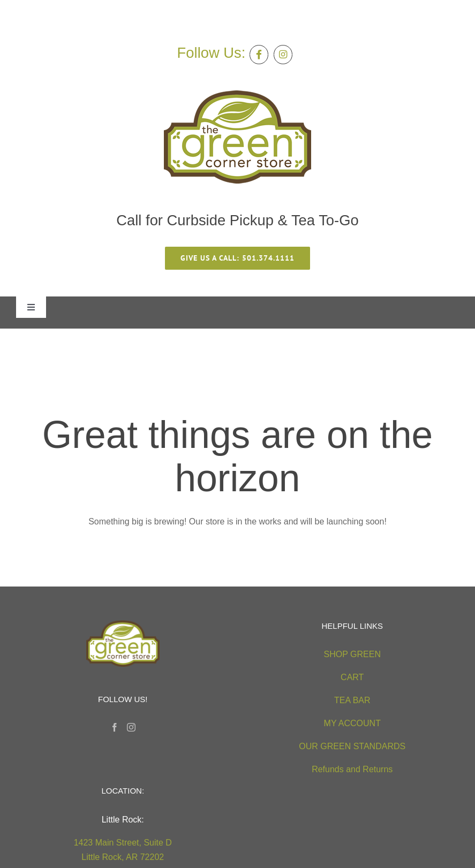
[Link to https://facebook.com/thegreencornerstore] (259, 54)
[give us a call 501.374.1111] (237, 258)
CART (352, 677)
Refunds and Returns (352, 769)
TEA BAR (352, 700)
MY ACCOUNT (352, 723)
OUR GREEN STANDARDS (352, 746)
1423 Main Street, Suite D (123, 843)
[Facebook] (115, 727)
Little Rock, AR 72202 (123, 857)
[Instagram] (131, 727)
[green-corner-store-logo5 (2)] (237, 94)
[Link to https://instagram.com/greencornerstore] (283, 54)
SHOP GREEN (352, 654)
